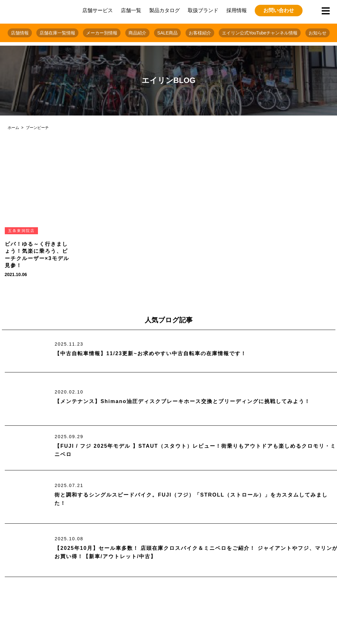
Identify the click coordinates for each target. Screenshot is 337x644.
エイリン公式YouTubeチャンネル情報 (260, 33)
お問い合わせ (279, 10)
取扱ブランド (203, 10)
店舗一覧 (131, 10)
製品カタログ (165, 10)
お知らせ (318, 33)
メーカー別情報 (102, 33)
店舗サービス (98, 10)
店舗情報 (20, 33)
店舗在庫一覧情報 (57, 33)
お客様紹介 (200, 33)
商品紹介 (137, 33)
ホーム (13, 128)
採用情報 (237, 10)
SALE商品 (167, 33)
